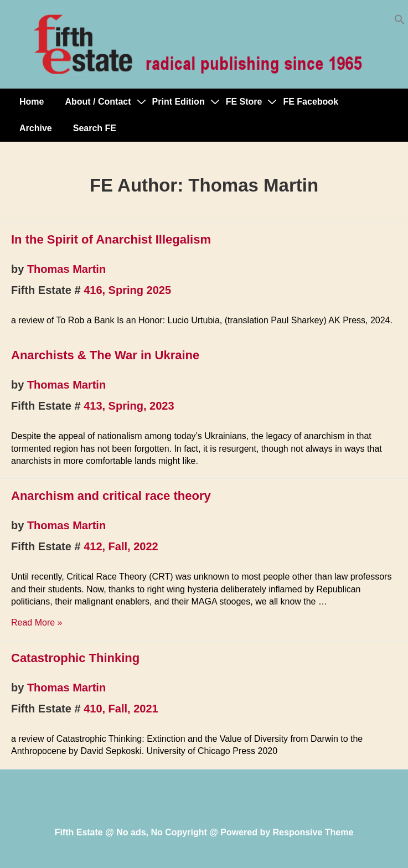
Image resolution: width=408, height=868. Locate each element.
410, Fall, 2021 (121, 709)
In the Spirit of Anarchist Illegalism (111, 239)
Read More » (37, 622)
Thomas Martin (66, 269)
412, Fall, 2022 (121, 546)
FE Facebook (311, 102)
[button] (400, 22)
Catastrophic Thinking (75, 658)
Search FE (95, 128)
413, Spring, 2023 (129, 406)
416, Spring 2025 (127, 290)
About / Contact (98, 102)
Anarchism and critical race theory (111, 496)
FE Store (244, 102)
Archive (36, 128)
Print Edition (179, 102)
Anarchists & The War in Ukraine (105, 355)
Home (32, 102)
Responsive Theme (313, 832)
